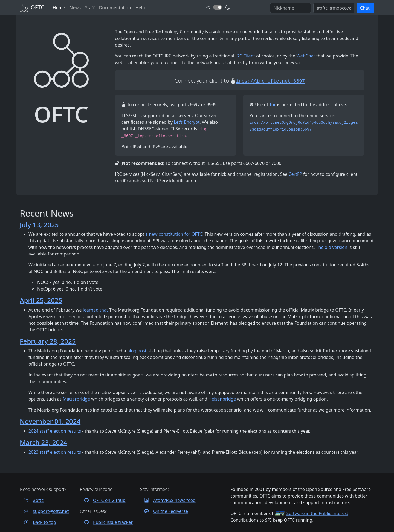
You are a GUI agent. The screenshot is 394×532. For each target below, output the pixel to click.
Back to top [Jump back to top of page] (38, 522)
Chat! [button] (365, 8)
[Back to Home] (32, 7)
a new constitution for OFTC (174, 234)
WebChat (306, 56)
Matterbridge (76, 399)
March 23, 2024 (44, 442)
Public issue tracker (106, 522)
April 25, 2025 (41, 300)
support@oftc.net (44, 511)
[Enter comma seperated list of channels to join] (334, 8)
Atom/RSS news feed (168, 500)
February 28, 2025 (48, 341)
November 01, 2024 (50, 421)
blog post (137, 351)
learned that (95, 310)
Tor (273, 105)
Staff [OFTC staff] (90, 8)
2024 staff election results (55, 431)
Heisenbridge (222, 399)
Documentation (115, 8)
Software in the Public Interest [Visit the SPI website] (317, 513)
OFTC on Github (103, 500)
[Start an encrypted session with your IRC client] (270, 81)
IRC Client (245, 56)
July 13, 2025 (39, 225)
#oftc (32, 500)
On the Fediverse (164, 511)
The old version (332, 247)
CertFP (295, 174)
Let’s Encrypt (187, 122)
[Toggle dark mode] (218, 7)
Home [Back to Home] (59, 8)
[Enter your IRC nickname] (291, 8)
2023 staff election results (55, 452)
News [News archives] (75, 8)
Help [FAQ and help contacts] (140, 8)
